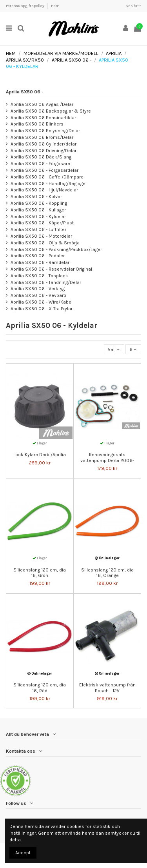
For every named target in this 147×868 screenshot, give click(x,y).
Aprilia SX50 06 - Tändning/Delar (46, 282)
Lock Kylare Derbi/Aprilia (40, 455)
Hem (55, 6)
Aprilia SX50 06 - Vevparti (38, 295)
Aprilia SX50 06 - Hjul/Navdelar (44, 190)
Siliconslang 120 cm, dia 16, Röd (40, 688)
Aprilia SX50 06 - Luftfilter (38, 229)
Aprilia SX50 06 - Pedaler (38, 256)
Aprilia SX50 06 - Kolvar (36, 197)
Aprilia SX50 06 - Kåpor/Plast (42, 223)
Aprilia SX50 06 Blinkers (37, 124)
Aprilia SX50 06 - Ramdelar (40, 262)
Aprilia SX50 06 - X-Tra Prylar (42, 309)
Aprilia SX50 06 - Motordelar (41, 236)
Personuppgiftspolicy (25, 6)
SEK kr (133, 6)
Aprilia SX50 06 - (25, 92)
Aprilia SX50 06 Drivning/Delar (44, 151)
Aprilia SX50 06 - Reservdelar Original (51, 269)
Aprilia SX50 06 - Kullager (38, 210)
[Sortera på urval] (114, 349)
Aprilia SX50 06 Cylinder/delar (44, 144)
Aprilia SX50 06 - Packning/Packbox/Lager (56, 249)
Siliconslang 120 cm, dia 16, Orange (107, 573)
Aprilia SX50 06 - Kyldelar (38, 217)
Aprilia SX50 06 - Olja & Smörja (45, 243)
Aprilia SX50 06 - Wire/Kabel (42, 302)
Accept (23, 853)
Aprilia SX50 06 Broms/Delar (42, 137)
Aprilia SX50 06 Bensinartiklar (43, 118)
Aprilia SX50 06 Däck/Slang (41, 157)
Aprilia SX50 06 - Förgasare (40, 164)
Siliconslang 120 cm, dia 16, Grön (40, 573)
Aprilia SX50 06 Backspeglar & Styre (51, 111)
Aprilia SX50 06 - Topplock (39, 276)
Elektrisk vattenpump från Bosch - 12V (107, 688)
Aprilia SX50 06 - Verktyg (38, 289)
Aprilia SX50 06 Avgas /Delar (42, 104)
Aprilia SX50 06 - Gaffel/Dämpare (47, 177)
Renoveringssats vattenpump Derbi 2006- (107, 457)
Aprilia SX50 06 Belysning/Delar (45, 131)
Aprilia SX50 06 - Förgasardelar (44, 170)
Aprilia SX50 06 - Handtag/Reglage (48, 184)
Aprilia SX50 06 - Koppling (39, 203)
